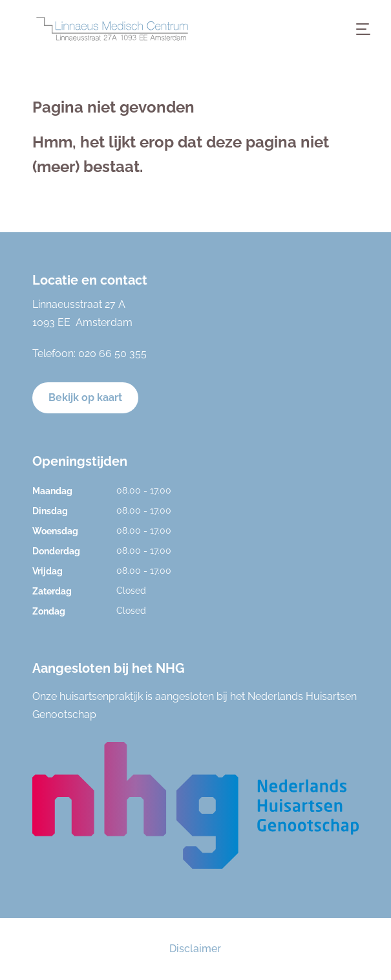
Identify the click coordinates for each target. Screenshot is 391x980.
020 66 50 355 (112, 354)
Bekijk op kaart (85, 397)
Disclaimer (195, 949)
